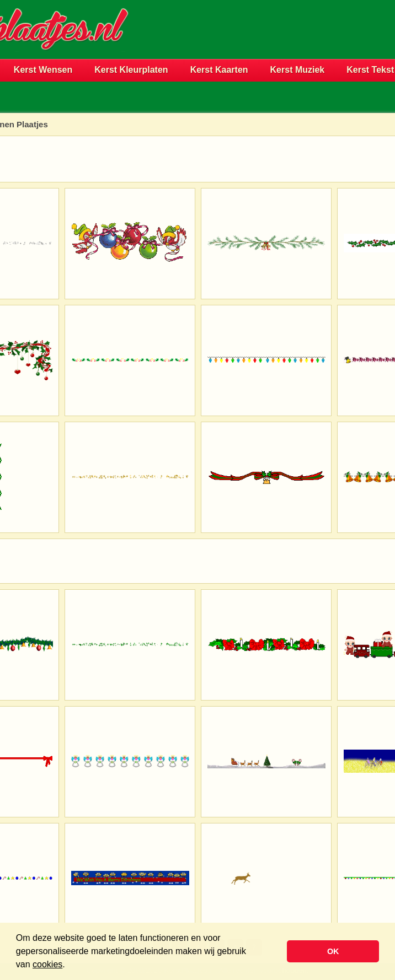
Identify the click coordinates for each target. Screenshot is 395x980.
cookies (47, 964)
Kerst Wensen (43, 70)
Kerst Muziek (298, 70)
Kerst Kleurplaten (131, 70)
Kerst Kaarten (219, 70)
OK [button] (333, 951)
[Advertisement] (266, 47)
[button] (69, 966)
